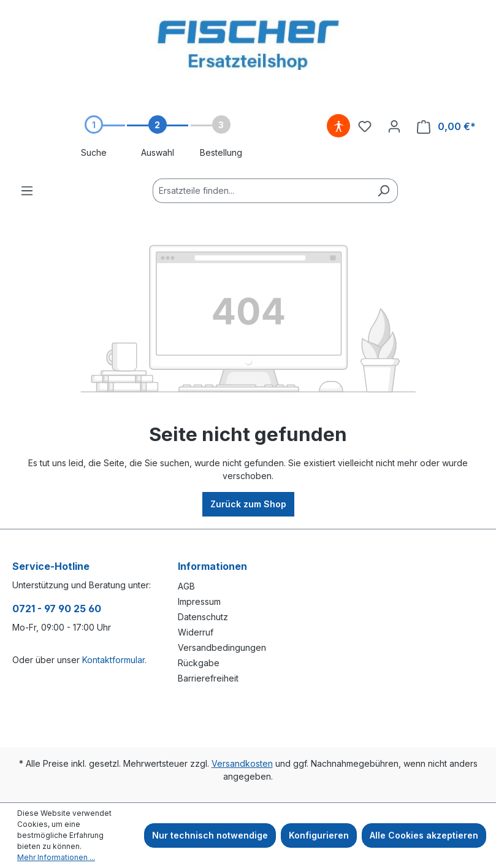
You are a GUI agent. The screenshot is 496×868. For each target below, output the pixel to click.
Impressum (199, 601)
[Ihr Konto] (394, 126)
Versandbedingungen (222, 647)
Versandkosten (242, 763)
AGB (186, 586)
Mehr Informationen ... (56, 857)
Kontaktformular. (114, 660)
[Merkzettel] (365, 126)
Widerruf (196, 632)
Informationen (212, 566)
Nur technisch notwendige (210, 835)
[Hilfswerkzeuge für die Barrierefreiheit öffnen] (338, 126)
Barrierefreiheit (208, 678)
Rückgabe (199, 663)
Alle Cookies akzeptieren (424, 835)
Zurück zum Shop (248, 504)
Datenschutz (203, 617)
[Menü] (27, 191)
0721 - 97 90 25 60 (57, 609)
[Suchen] (383, 191)
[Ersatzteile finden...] (261, 191)
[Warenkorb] (446, 127)
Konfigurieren (319, 835)
